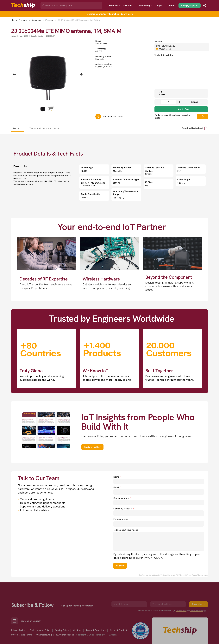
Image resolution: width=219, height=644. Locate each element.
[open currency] (205, 6)
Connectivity (145, 6)
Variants (158, 41)
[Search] (73, 5)
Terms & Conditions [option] (96, 630)
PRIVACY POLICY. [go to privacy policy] (152, 558)
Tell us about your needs (126, 530)
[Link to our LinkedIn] (15, 621)
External (49, 20)
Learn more (127, 14)
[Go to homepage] (180, 631)
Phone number (121, 519)
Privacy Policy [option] (18, 630)
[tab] (17, 128)
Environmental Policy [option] (40, 630)
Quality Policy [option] (62, 630)
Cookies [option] (77, 630)
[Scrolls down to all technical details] (98, 117)
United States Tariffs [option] (22, 635)
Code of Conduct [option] (119, 630)
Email (117, 487)
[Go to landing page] (23, 6)
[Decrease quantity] (158, 102)
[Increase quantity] (179, 102)
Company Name (122, 498)
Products (114, 6)
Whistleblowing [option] (44, 635)
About (172, 6)
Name (117, 477)
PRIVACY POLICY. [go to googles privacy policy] (182, 575)
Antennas (36, 20)
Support (160, 6)
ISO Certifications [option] (65, 635)
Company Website (124, 509)
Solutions (129, 6)
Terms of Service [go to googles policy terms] (197, 575)
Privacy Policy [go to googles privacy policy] (181, 611)
